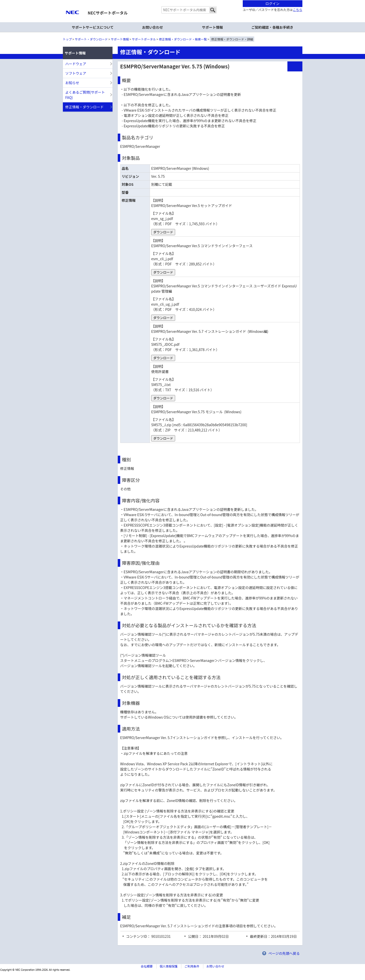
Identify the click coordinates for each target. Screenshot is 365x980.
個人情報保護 (169, 966)
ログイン (272, 3)
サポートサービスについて (93, 27)
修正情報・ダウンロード (85, 107)
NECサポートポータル (108, 13)
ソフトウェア (76, 73)
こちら (298, 10)
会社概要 (147, 966)
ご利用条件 (192, 966)
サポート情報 (120, 39)
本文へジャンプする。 (183, 0)
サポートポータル (144, 39)
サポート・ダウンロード (91, 39)
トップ (67, 39)
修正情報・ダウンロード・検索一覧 (183, 39)
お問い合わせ (153, 27)
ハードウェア (76, 64)
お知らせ (72, 83)
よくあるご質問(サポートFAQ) (85, 95)
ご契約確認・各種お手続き (272, 27)
